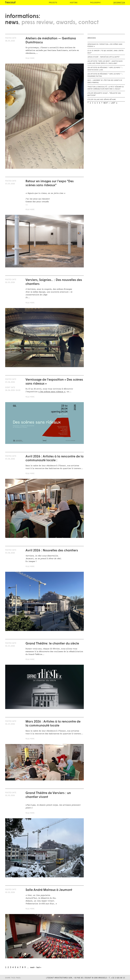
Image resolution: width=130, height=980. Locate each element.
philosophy (95, 3)
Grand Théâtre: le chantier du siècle (52, 644)
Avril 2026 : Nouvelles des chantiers (52, 551)
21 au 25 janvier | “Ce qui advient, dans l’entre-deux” (106, 52)
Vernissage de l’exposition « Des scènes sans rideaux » (105, 45)
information (119, 3)
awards (66, 23)
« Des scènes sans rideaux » (52, 392)
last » (39, 968)
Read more (30, 58)
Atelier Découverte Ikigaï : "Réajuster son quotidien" (104, 94)
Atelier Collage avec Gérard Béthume (102, 100)
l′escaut (10, 3)
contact (88, 23)
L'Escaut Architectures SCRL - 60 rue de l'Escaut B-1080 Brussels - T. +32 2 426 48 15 (86, 978)
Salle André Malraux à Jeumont (49, 890)
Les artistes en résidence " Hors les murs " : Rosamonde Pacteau (105, 75)
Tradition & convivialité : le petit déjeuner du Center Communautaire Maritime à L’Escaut (106, 88)
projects (53, 3)
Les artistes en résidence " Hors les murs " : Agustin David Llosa (105, 69)
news (12, 23)
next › (33, 968)
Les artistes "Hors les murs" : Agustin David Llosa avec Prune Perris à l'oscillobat (105, 62)
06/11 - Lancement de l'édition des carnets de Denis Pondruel (105, 81)
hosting (74, 3)
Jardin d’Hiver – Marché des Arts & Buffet (104, 57)
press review (37, 23)
